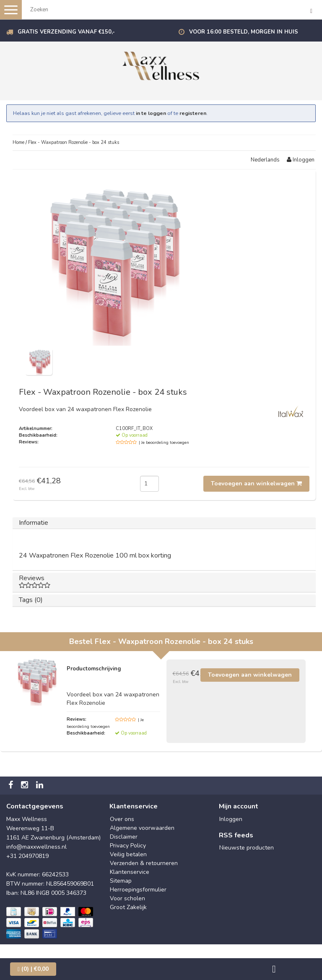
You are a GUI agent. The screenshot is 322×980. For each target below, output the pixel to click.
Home (18, 142)
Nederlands (265, 160)
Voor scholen (127, 898)
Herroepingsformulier (138, 890)
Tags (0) (31, 600)
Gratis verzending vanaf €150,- (66, 32)
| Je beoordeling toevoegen (164, 443)
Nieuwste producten (247, 848)
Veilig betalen (128, 854)
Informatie (34, 523)
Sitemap (121, 881)
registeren (193, 113)
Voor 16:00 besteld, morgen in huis (244, 32)
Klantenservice (130, 872)
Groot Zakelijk (128, 907)
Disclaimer (124, 837)
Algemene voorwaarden (142, 828)
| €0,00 (33, 969)
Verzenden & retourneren (144, 863)
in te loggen (151, 113)
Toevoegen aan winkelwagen (256, 483)
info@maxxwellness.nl (36, 847)
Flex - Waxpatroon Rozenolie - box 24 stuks (74, 142)
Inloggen (301, 160)
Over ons (122, 819)
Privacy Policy (128, 846)
